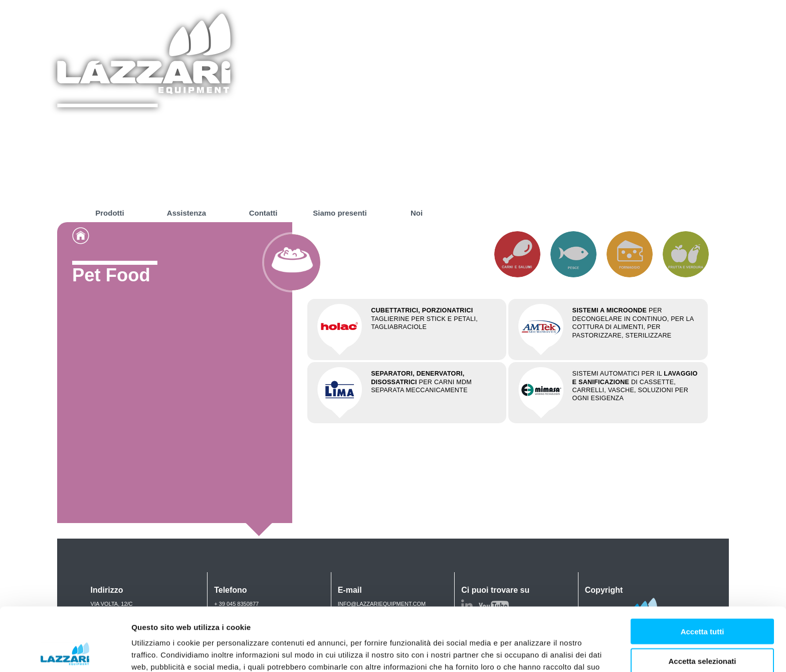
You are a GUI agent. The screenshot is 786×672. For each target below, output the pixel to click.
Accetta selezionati (702, 602)
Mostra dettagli (527, 652)
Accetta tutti (703, 572)
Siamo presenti (340, 213)
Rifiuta (703, 631)
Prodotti (110, 213)
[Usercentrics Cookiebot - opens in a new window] (65, 652)
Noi (417, 213)
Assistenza (186, 213)
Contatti (263, 213)
